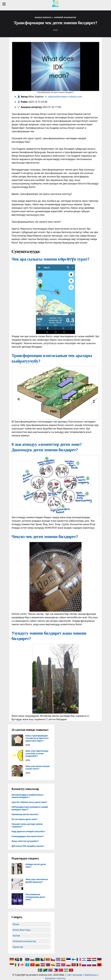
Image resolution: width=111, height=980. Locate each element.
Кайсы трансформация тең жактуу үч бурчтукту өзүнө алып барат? (37, 738)
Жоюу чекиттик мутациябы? (25, 841)
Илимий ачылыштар (24, 941)
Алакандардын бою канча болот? (28, 836)
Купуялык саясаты (55, 978)
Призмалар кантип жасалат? (25, 814)
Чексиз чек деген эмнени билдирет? (45, 536)
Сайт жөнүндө (74, 975)
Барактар (18, 947)
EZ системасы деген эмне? (24, 819)
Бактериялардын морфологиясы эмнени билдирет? (28, 796)
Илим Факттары (22, 930)
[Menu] (4, 4)
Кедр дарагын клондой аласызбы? (28, 831)
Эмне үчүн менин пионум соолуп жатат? (38, 768)
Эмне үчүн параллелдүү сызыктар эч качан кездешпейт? (37, 753)
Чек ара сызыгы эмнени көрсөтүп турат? (50, 259)
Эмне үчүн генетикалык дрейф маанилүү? (37, 881)
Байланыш (91, 975)
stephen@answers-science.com (65, 97)
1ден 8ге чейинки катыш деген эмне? (29, 802)
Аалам (16, 936)
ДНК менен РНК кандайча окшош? (28, 846)
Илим (16, 924)
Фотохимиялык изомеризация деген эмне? (35, 897)
